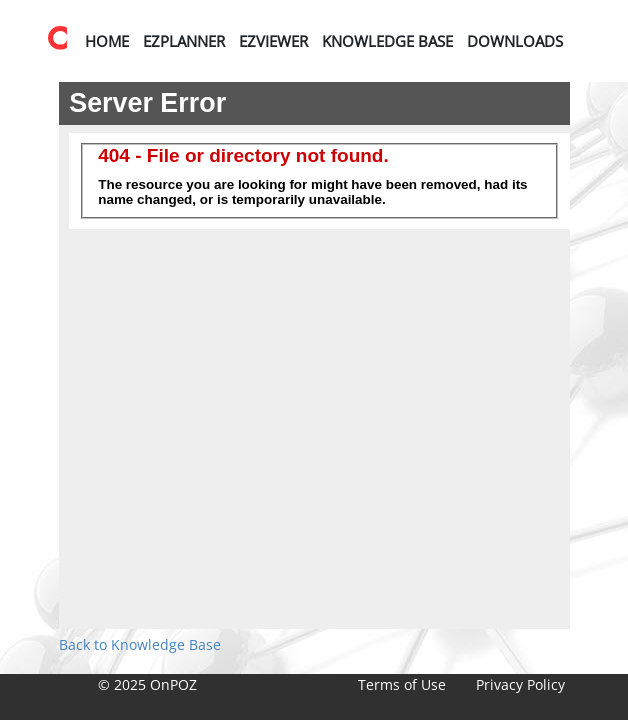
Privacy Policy (520, 684)
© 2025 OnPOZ (147, 684)
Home (107, 41)
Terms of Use (402, 684)
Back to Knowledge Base (140, 644)
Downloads (515, 41)
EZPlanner (184, 41)
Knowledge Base (387, 41)
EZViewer (273, 41)
